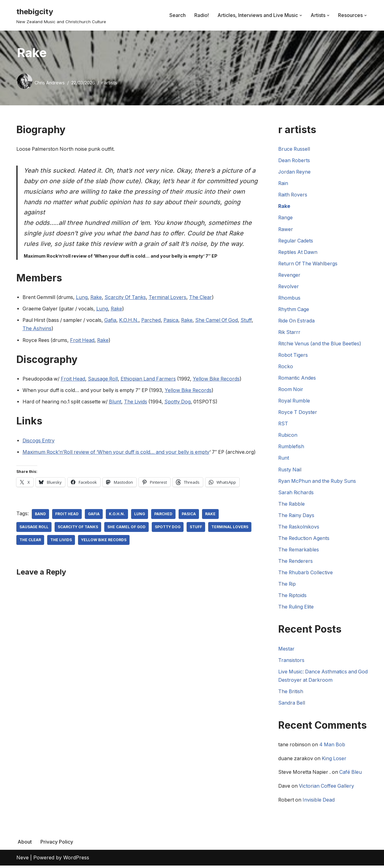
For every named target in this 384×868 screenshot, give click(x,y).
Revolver (289, 287)
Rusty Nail (290, 471)
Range (286, 218)
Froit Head (84, 341)
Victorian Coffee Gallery (327, 788)
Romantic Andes (297, 379)
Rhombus (289, 298)
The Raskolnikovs (299, 528)
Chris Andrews (50, 83)
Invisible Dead (320, 802)
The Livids (138, 402)
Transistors (291, 662)
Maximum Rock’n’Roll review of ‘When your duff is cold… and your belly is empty (118, 453)
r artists (109, 83)
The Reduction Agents (304, 540)
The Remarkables (299, 551)
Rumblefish (291, 448)
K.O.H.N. (132, 321)
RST (283, 425)
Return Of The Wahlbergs (308, 264)
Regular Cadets (296, 241)
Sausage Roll (105, 380)
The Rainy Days (297, 516)
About (25, 844)
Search (178, 15)
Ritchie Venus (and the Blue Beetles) (321, 344)
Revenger (289, 275)
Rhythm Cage (294, 310)
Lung (83, 298)
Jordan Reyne (295, 172)
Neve (23, 860)
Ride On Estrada (297, 321)
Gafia (113, 321)
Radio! (202, 15)
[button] (301, 15)
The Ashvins (37, 329)
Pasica (175, 321)
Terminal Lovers (170, 298)
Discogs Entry (39, 441)
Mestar (286, 650)
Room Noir (291, 390)
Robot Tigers (293, 356)
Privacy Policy (57, 844)
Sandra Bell (292, 705)
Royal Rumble (295, 402)
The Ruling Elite (296, 609)
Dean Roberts (294, 161)
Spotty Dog (181, 402)
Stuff (252, 321)
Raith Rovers (293, 195)
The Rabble (292, 505)
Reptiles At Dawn (298, 252)
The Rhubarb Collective (306, 574)
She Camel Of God (222, 321)
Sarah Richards (296, 494)
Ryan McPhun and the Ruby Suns (318, 482)
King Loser (335, 761)
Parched (154, 321)
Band (40, 523)
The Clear (204, 298)
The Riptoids (293, 597)
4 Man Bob (333, 747)
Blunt (117, 402)
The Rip (287, 585)
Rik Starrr (290, 333)
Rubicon (288, 436)
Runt (284, 459)
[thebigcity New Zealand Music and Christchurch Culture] (61, 15)
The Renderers (296, 563)
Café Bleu (352, 775)
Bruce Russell (294, 149)
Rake (97, 298)
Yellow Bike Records (220, 380)
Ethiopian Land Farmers (151, 380)
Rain (283, 183)
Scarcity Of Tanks (127, 298)
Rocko (286, 367)
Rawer (286, 230)
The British (291, 693)
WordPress (76, 860)
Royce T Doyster (298, 413)
